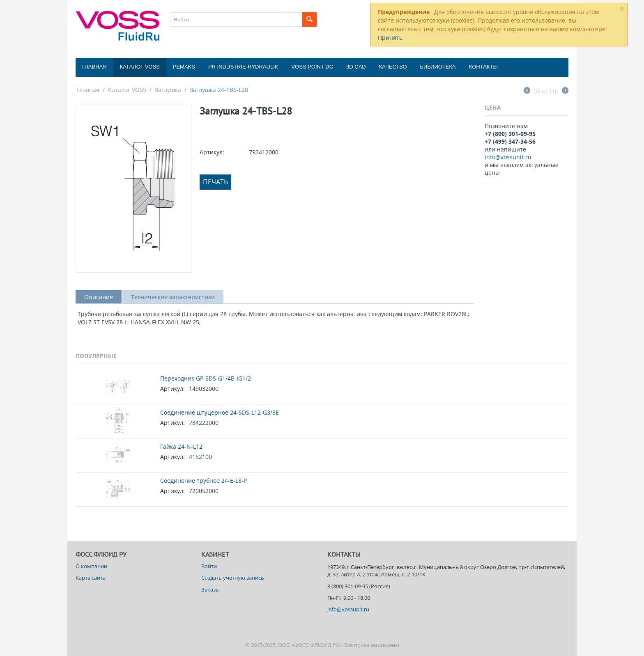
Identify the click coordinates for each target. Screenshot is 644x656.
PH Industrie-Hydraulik (243, 67)
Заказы (210, 589)
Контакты (483, 67)
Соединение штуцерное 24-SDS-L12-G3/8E (220, 412)
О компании (91, 566)
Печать (215, 182)
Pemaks (184, 67)
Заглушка (168, 90)
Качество (393, 67)
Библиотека (438, 67)
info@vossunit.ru (508, 157)
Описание (99, 297)
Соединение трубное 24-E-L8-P (204, 481)
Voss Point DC (312, 67)
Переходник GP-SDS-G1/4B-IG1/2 (206, 378)
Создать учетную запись (233, 578)
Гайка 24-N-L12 (181, 446)
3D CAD (356, 67)
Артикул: (212, 152)
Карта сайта (91, 578)
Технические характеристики (173, 297)
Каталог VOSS (140, 67)
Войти (209, 566)
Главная (94, 67)
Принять (390, 38)
